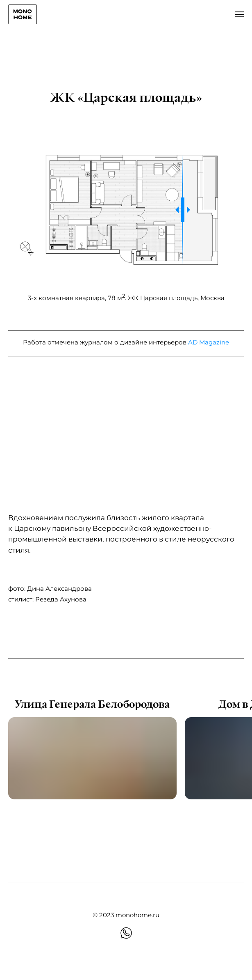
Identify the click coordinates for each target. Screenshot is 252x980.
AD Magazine (209, 342)
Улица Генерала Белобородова (92, 705)
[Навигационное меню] (239, 14)
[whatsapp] (126, 933)
